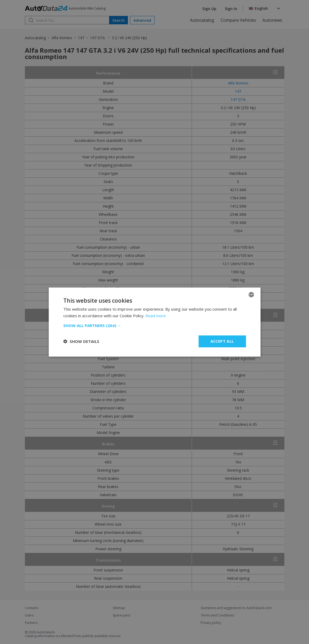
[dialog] (154, 322)
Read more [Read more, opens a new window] (156, 316)
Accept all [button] (222, 341)
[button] (155, 325)
